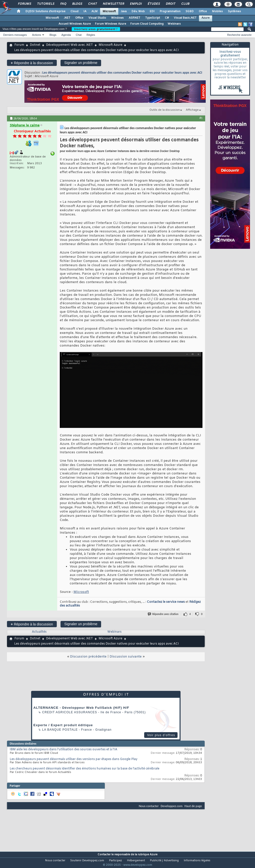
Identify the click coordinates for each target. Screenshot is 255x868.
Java (124, 11)
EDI (152, 11)
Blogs (77, 4)
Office (203, 11)
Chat (92, 4)
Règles (91, 35)
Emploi (136, 4)
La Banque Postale (60, 730)
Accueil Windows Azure (75, 24)
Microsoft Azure (110, 45)
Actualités (39, 632)
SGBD (190, 11)
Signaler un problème (81, 63)
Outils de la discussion (165, 110)
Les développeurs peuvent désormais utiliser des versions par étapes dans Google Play (74, 759)
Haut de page (193, 806)
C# (167, 18)
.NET (67, 18)
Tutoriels (45, 4)
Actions (37, 35)
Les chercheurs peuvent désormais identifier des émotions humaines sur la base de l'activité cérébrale (85, 769)
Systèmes (234, 11)
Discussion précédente (88, 657)
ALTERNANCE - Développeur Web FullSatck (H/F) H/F (81, 708)
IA (85, 11)
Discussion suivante (126, 657)
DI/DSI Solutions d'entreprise (45, 11)
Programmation (170, 11)
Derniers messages (15, 35)
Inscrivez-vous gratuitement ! (96, 29)
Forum (19, 45)
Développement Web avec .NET (69, 45)
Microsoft (109, 11)
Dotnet (35, 45)
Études (154, 4)
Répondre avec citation (163, 614)
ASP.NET (134, 18)
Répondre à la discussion (32, 63)
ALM (95, 11)
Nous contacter (149, 806)
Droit (170, 4)
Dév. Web (138, 11)
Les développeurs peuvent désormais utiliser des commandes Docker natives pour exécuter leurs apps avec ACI (122, 73)
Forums (24, 4)
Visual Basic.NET (185, 18)
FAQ (63, 4)
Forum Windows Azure (111, 24)
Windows (117, 18)
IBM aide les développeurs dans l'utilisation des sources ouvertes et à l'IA (64, 750)
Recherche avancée (239, 35)
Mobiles (217, 11)
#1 (201, 118)
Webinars (174, 24)
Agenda (66, 35)
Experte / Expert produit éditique (63, 725)
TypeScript (153, 18)
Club (185, 4)
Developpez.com (172, 806)
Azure (206, 18)
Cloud (74, 11)
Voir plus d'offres (161, 735)
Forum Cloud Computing (147, 24)
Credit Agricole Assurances (70, 712)
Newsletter (113, 4)
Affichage (192, 110)
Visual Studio (97, 18)
